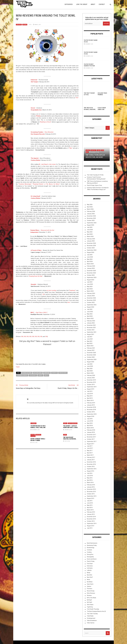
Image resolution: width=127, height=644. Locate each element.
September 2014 (92, 523)
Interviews (90, 566)
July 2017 (90, 446)
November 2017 (91, 437)
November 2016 (91, 464)
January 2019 (91, 405)
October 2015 (91, 494)
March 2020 (90, 373)
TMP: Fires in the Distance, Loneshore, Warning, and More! (90, 109)
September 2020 (92, 359)
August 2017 (91, 444)
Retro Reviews (91, 593)
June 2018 (90, 421)
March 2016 (90, 482)
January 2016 (91, 487)
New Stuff (19, 25)
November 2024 (91, 246)
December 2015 (91, 489)
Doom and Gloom (92, 559)
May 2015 (90, 505)
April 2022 (90, 316)
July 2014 (90, 528)
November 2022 (91, 300)
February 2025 (91, 239)
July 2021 (90, 337)
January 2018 (91, 432)
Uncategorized (91, 618)
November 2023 (91, 273)
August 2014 (91, 526)
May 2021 (90, 341)
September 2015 (92, 496)
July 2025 (90, 227)
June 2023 (90, 284)
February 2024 (91, 266)
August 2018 (91, 416)
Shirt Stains (90, 605)
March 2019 (90, 400)
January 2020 (91, 378)
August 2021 (91, 334)
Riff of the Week (92, 598)
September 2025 (92, 223)
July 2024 (90, 255)
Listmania (33, 423)
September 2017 (92, 441)
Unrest (40, 375)
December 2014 (91, 517)
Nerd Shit (90, 575)
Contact (102, 4)
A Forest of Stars (36, 250)
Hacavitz (33, 284)
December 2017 (91, 435)
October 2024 (91, 248)
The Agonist (33, 375)
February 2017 (91, 457)
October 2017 (91, 439)
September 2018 (92, 414)
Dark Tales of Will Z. (42, 312)
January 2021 (91, 350)
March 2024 (90, 264)
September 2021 (92, 332)
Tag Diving (90, 607)
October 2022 (91, 302)
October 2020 (91, 357)
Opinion (89, 586)
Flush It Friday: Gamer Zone (94, 185)
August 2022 (91, 307)
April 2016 (90, 480)
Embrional (47, 373)
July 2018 (90, 419)
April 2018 (90, 426)
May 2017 (90, 451)
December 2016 (91, 462)
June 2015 (90, 503)
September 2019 (92, 387)
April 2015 (90, 508)
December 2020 (91, 353)
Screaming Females (22, 375)
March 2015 (90, 510)
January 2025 (91, 241)
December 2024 (91, 243)
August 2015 (91, 498)
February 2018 (91, 430)
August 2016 (91, 471)
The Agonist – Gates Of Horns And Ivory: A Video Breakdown (70, 427)
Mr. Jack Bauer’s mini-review (47, 164)
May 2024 (90, 259)
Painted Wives (35, 230)
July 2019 (90, 391)
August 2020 (91, 362)
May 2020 (90, 369)
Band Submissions (92, 543)
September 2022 (92, 305)
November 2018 (91, 410)
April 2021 (90, 343)
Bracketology (91, 548)
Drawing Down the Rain (36, 276)
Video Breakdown (73, 423)
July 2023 (90, 282)
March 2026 (90, 209)
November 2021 (91, 328)
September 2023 (92, 277)
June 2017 (90, 448)
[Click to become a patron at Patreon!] (47, 354)
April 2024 (90, 261)
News (65, 435)
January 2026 (91, 214)
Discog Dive (90, 554)
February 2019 (91, 403)
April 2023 (90, 289)
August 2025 (91, 225)
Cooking (89, 552)
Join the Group (82, 4)
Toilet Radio (90, 616)
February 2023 (91, 293)
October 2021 (91, 330)
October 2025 (91, 220)
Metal (65, 423)
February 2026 (91, 211)
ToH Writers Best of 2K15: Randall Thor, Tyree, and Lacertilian (38, 427)
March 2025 (90, 236)
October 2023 (91, 275)
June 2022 (90, 312)
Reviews (25, 25)
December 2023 (91, 271)
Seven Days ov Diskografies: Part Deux (28, 388)
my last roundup (51, 290)
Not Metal (90, 582)
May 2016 (90, 478)
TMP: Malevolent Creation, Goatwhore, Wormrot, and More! (70, 439)
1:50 (43, 294)
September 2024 (92, 250)
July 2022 (90, 309)
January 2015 (91, 514)
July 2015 (90, 501)
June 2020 (90, 366)
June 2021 (90, 339)
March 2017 (90, 455)
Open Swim (90, 584)
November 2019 (91, 382)
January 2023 (91, 296)
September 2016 (92, 469)
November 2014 (91, 519)
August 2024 (91, 252)
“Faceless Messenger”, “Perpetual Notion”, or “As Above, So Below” (39, 184)
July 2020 (90, 364)
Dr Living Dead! (35, 196)
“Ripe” (71, 148)
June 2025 (90, 230)
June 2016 (90, 476)
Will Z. (32, 312)
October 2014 (91, 521)
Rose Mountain (49, 132)
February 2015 (91, 512)
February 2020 (91, 375)
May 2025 (90, 232)
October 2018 (91, 412)
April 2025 (90, 234)
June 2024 (90, 257)
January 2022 (91, 323)
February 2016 (91, 485)
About (93, 4)
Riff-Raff (90, 602)
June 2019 (90, 394)
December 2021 (91, 325)
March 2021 (90, 346)
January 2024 (91, 268)
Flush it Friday (91, 561)
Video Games (91, 623)
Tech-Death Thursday (93, 609)
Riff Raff (89, 600)
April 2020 (90, 371)
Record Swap (91, 591)
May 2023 (90, 287)
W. (31, 25)
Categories (69, 4)
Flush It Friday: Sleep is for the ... (68, 388)
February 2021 (91, 348)
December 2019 (91, 380)
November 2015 (91, 492)
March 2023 (90, 291)
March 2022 (90, 318)
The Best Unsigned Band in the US (96, 611)
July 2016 (90, 473)
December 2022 (91, 298)
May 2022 (90, 314)
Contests (89, 550)
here (69, 302)
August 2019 (91, 389)
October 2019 (91, 385)
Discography (90, 557)
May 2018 (90, 423)
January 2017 (91, 460)
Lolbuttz (89, 570)
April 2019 (90, 398)
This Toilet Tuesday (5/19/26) (95, 175)
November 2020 (91, 355)
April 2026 (90, 207)
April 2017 (90, 453)
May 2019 (90, 396)
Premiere (90, 589)
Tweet (18, 367)
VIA (22, 337)
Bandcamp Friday (92, 545)
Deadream (72, 290)
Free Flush (90, 564)
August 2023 (91, 280)
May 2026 (90, 205)
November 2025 (91, 218)
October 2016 (91, 467)
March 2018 (90, 428)
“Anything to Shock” (46, 122)
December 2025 (91, 216)
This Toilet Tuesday (92, 614)
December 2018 (91, 407)
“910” (77, 98)
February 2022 (91, 321)
